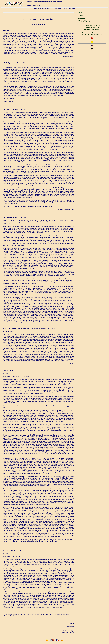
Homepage (80, 15)
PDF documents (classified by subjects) (84, 21)
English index (81, 18)
